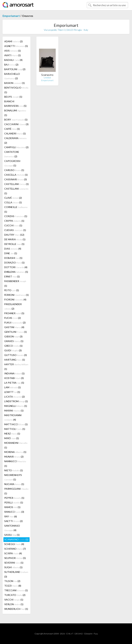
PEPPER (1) (14, 498)
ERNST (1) (12, 276)
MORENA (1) (15, 452)
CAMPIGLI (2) (16, 147)
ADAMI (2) (13, 41)
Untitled (47, 78)
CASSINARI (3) (16, 179)
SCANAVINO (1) (16, 539)
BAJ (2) (11, 65)
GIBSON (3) (13, 336)
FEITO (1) (12, 290)
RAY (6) (11, 516)
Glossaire (88, 634)
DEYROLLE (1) (14, 244)
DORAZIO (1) (14, 263)
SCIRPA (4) (13, 553)
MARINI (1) (14, 411)
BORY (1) (16, 120)
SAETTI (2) (13, 521)
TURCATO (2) (15, 595)
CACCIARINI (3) (16, 124)
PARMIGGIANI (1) (16, 491)
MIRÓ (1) (12, 438)
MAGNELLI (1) (16, 406)
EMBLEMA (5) (16, 272)
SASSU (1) (12, 535)
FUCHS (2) (13, 318)
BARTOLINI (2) (15, 69)
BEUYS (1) (13, 97)
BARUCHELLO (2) (12, 76)
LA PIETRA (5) (14, 383)
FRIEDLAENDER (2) (13, 306)
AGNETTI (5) (16, 46)
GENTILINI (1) (16, 332)
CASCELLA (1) (16, 175)
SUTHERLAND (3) (16, 574)
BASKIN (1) (15, 83)
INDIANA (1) (14, 373)
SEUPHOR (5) (15, 558)
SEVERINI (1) (14, 563)
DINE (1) (11, 253)
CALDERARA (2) (15, 140)
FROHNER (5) (14, 313)
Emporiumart (11, 16)
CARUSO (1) (14, 170)
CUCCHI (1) (13, 225)
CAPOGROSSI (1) (12, 163)
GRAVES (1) (14, 341)
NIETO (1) (14, 470)
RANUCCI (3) (14, 512)
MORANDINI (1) (16, 445)
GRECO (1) (13, 346)
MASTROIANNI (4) (13, 417)
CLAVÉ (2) (13, 198)
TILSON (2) (12, 581)
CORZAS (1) (16, 216)
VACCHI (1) (14, 600)
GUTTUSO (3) (16, 355)
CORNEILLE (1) (16, 209)
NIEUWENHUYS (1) (13, 477)
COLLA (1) (13, 202)
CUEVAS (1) (15, 230)
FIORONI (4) (15, 299)
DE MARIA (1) (15, 239)
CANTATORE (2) (12, 154)
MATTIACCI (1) (16, 424)
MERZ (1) (12, 434)
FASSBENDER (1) (15, 283)
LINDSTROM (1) (16, 401)
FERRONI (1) (16, 295)
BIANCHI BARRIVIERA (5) (15, 104)
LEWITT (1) (12, 392)
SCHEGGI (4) (14, 544)
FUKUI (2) (15, 323)
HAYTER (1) (16, 367)
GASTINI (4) (14, 327)
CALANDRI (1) (15, 133)
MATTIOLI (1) (15, 429)
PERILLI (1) (14, 502)
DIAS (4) (13, 249)
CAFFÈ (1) (12, 129)
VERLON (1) (14, 604)
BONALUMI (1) (15, 113)
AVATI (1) (13, 55)
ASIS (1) (13, 51)
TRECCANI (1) (16, 590)
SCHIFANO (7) (15, 549)
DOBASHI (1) (13, 258)
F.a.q (96, 634)
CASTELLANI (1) (16, 184)
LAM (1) (13, 387)
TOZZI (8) (13, 586)
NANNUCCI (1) (15, 464)
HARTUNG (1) (15, 360)
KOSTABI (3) (14, 378)
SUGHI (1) (13, 567)
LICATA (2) (15, 397)
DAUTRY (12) (14, 235)
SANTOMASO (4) (12, 528)
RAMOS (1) (12, 507)
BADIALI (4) (13, 60)
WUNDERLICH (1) (16, 609)
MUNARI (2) (14, 457)
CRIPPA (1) (14, 221)
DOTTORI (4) (16, 267)
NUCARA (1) (14, 484)
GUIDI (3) (13, 350)
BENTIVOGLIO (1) (16, 90)
